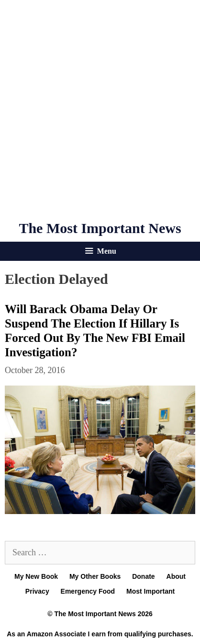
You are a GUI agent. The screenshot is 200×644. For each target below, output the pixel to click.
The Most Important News (100, 228)
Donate (143, 576)
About (176, 576)
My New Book (36, 576)
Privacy (37, 591)
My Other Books (95, 576)
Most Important (150, 591)
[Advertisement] (100, 110)
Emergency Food (88, 591)
